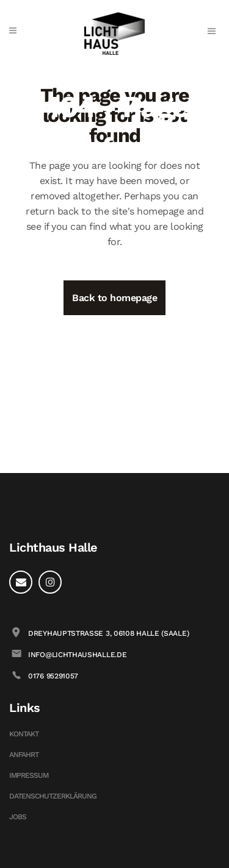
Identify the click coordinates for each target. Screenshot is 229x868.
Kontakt (24, 734)
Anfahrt (24, 755)
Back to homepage (114, 298)
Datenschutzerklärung (53, 796)
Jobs (18, 817)
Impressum (29, 775)
